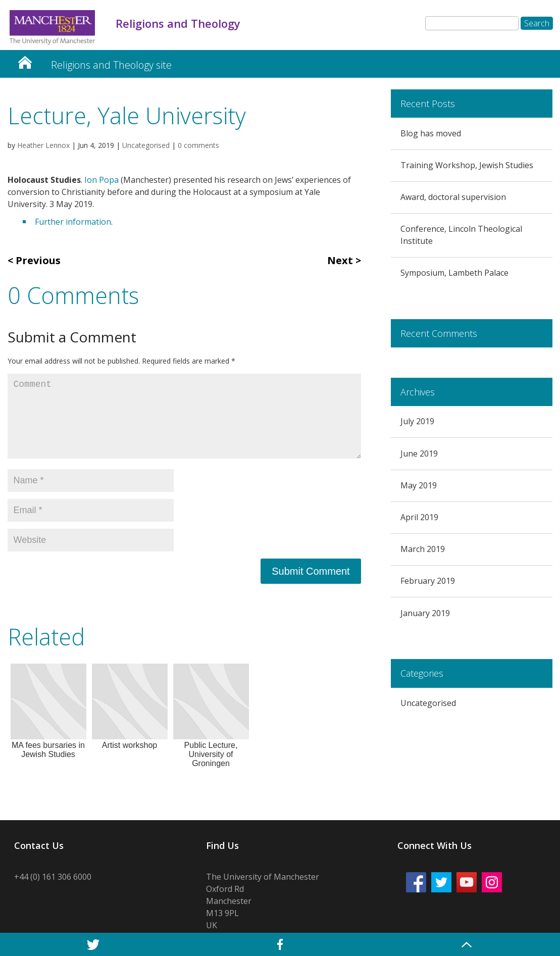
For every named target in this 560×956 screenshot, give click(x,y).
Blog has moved (431, 133)
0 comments (198, 145)
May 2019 (419, 485)
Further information (73, 222)
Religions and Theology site (111, 65)
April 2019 (419, 517)
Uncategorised (146, 145)
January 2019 (425, 613)
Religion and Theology (25, 60)
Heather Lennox (43, 145)
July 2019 (417, 421)
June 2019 (419, 454)
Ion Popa (101, 180)
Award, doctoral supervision (453, 197)
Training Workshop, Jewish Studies (467, 165)
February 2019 (428, 581)
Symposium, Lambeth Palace (454, 273)
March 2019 (423, 549)
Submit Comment (311, 571)
